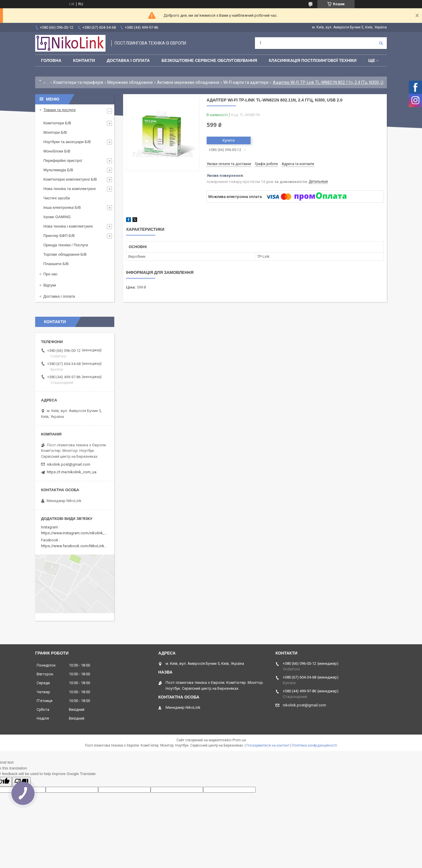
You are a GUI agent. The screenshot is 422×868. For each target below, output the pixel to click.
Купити (229, 140)
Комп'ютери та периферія (78, 82)
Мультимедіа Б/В (58, 170)
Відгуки (50, 285)
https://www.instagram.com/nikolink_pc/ (76, 533)
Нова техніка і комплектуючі (68, 226)
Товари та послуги (59, 110)
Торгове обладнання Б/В (65, 254)
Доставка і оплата (128, 60)
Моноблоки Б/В (57, 151)
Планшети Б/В (56, 264)
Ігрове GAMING (57, 217)
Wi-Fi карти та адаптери (246, 82)
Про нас (50, 274)
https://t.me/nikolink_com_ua (72, 472)
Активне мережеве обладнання (188, 82)
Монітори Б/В (55, 132)
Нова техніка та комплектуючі (69, 189)
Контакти (84, 60)
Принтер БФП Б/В (59, 236)
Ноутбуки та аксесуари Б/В (67, 142)
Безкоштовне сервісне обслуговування (209, 60)
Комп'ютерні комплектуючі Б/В (70, 179)
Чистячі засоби (57, 198)
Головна (51, 60)
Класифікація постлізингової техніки (313, 60)
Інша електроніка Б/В (62, 207)
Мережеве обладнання (130, 82)
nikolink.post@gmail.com (69, 464)
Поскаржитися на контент (268, 745)
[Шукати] (381, 43)
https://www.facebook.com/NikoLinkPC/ (76, 546)
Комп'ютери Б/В (57, 123)
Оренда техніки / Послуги (66, 245)
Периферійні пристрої (63, 161)
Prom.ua (239, 740)
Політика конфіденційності (315, 745)
